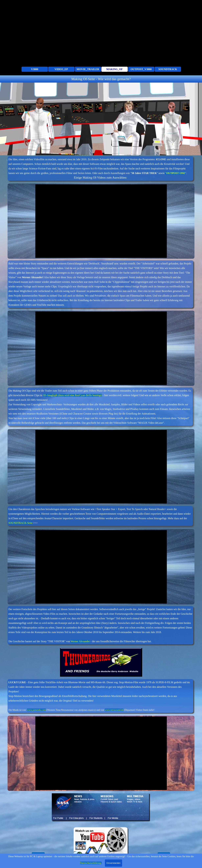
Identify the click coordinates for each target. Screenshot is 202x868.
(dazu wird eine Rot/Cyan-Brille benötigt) (80, 395)
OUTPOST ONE (176, 173)
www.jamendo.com (36, 710)
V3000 (35, 69)
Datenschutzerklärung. (91, 863)
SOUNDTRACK (168, 69)
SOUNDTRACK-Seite (20, 523)
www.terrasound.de (114, 710)
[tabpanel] (101, 79)
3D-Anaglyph (50, 395)
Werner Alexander (80, 641)
